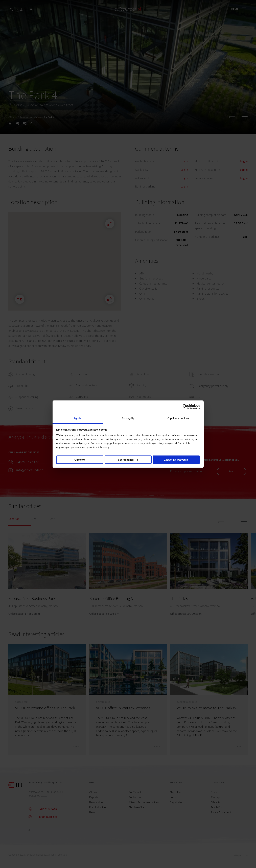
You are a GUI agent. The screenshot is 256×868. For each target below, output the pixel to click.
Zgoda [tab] (78, 418)
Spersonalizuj (128, 460)
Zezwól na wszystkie (176, 460)
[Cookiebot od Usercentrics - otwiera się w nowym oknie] (185, 407)
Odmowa (80, 460)
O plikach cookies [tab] (178, 418)
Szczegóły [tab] (128, 418)
